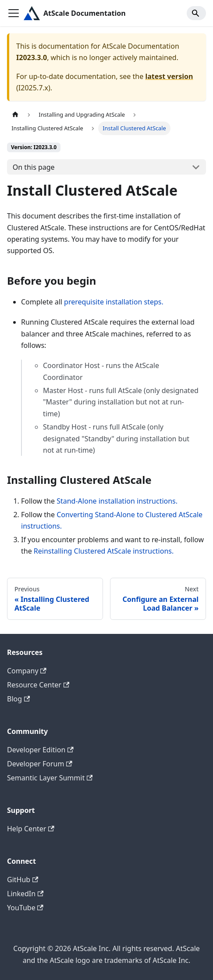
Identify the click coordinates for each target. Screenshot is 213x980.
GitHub (23, 880)
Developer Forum (40, 764)
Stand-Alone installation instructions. (117, 501)
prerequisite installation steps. (114, 302)
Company (27, 671)
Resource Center (38, 685)
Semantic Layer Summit (50, 778)
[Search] (196, 13)
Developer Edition (40, 750)
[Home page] (15, 115)
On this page (34, 167)
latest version (169, 76)
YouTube (25, 908)
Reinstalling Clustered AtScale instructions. (104, 551)
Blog (18, 699)
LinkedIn (25, 894)
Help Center (31, 829)
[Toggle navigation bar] (14, 13)
